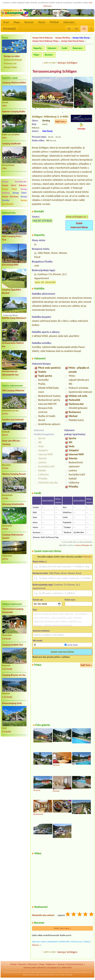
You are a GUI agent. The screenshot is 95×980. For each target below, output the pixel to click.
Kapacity (38, 48)
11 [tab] (80, 109)
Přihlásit (54, 22)
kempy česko (35, 975)
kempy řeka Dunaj (81, 38)
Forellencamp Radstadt (13, 420)
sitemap (61, 964)
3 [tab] (45, 109)
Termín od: (38, 600)
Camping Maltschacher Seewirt (13, 536)
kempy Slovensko (16, 972)
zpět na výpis (50, 63)
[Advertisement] (14, 582)
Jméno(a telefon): (41, 631)
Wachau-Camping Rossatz (14, 474)
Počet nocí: (70, 600)
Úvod (6, 22)
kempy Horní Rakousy (14, 185)
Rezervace (77, 48)
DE (69, 29)
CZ (84, 29)
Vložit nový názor (62, 929)
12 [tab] (85, 109)
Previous (34, 94)
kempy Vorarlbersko (14, 182)
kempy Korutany (10, 197)
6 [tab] (58, 109)
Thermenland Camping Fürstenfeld (13, 611)
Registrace (51, 964)
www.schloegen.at (76, 217)
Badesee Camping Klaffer (14, 112)
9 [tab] (71, 109)
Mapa (17, 22)
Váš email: (38, 641)
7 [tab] (62, 109)
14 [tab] (62, 113)
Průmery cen (10, 63)
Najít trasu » (61, 122)
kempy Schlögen (68, 63)
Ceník (64, 48)
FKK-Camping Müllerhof (13, 391)
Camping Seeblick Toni (13, 645)
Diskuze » (36, 945)
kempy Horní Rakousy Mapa (45, 41)
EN (77, 29)
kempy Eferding (63, 38)
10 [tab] (76, 109)
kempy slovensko (66, 975)
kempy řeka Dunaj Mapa (73, 41)
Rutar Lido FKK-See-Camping (11, 443)
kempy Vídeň (9, 189)
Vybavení (52, 48)
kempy (14, 964)
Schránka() (9, 29)
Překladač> (87, 557)
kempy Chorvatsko (47, 975)
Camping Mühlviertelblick (14, 83)
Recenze (29, 22)
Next (91, 94)
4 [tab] (49, 109)
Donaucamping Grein (12, 703)
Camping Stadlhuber (12, 144)
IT (91, 29)
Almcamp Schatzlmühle (13, 504)
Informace (69, 22)
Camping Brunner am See (14, 675)
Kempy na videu (12, 56)
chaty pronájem (63, 972)
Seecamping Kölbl (10, 265)
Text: (35, 610)
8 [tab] (67, 109)
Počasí (42, 22)
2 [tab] (40, 109)
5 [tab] (54, 109)
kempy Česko (10, 67)
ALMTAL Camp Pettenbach (14, 318)
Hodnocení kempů (13, 60)
